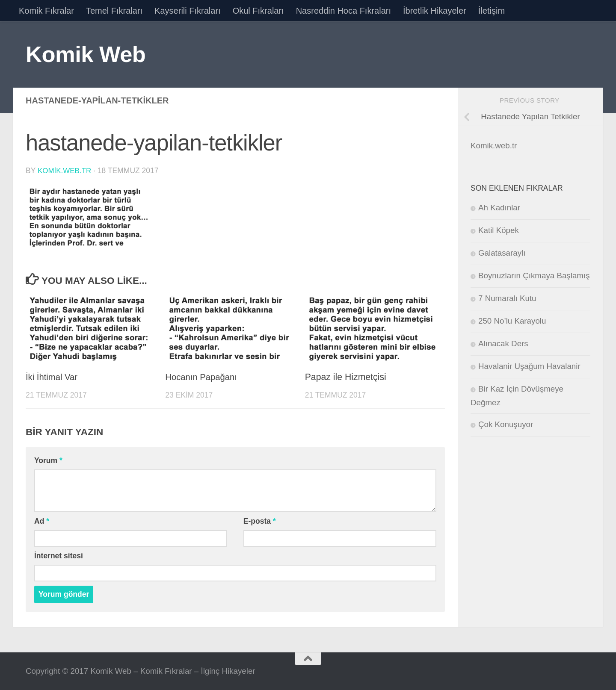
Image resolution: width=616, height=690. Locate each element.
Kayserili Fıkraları (187, 11)
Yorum (48, 460)
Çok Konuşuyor (506, 424)
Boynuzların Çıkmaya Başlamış (534, 276)
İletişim (492, 11)
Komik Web (86, 54)
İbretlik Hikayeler (435, 11)
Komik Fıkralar (46, 11)
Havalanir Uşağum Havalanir (529, 366)
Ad (42, 521)
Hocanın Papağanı (203, 377)
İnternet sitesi (59, 555)
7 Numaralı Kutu (507, 298)
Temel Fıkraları (114, 11)
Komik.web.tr (494, 146)
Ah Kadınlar (499, 208)
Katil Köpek (499, 230)
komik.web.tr (65, 171)
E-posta (260, 521)
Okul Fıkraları (258, 11)
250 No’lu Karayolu (512, 321)
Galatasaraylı (502, 253)
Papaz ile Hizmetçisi (346, 377)
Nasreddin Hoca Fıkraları (344, 11)
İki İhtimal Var (53, 377)
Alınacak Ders (503, 344)
